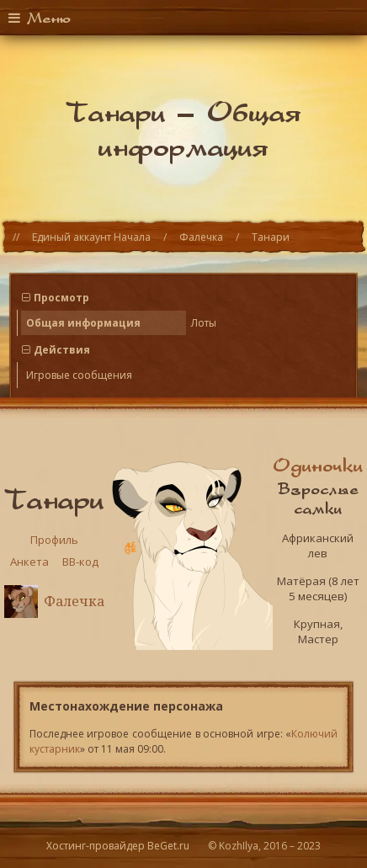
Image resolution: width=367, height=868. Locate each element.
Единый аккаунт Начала (91, 237)
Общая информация (83, 323)
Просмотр (61, 298)
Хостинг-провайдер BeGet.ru (118, 846)
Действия (62, 350)
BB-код (80, 562)
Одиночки (318, 465)
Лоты (204, 323)
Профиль (54, 540)
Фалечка (201, 237)
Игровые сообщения (79, 375)
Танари (271, 237)
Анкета (29, 562)
